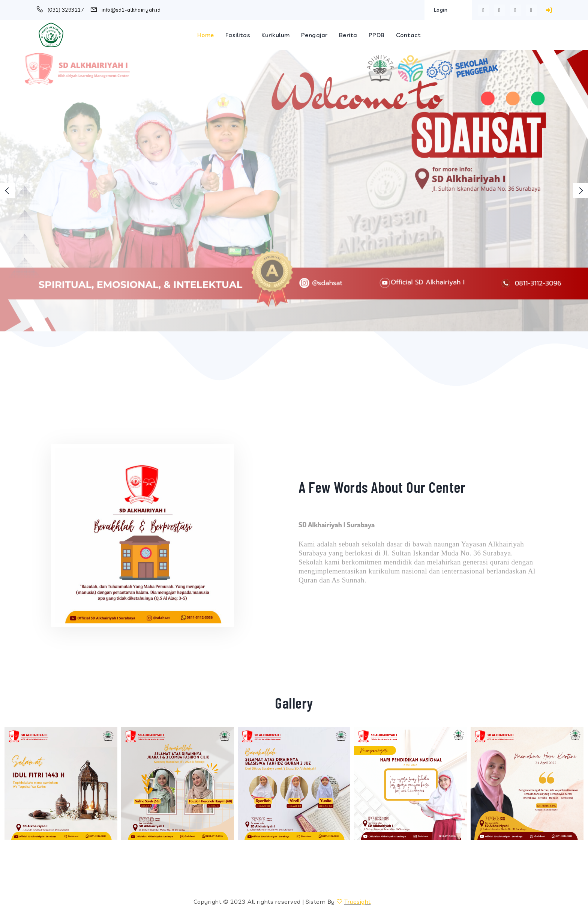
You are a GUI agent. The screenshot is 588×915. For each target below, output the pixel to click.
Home (206, 35)
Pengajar (314, 35)
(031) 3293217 (66, 10)
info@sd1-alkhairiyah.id (131, 10)
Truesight (358, 901)
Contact (409, 35)
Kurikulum (276, 35)
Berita (348, 35)
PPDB (377, 35)
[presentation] (7, 191)
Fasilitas (238, 35)
